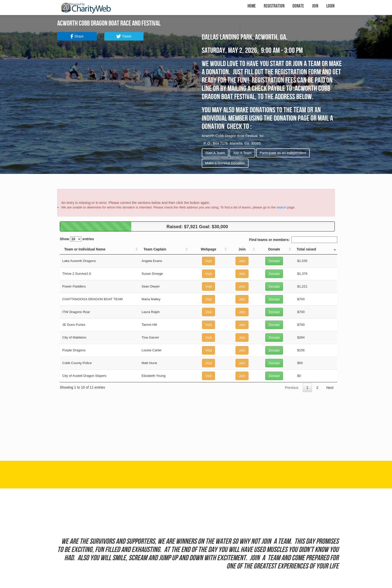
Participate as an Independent (283, 153)
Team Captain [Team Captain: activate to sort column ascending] (155, 249)
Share (77, 36)
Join (315, 6)
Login (330, 6)
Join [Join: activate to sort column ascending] (242, 249)
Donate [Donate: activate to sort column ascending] (274, 249)
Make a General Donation (225, 163)
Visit (208, 261)
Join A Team (242, 153)
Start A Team (215, 153)
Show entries (77, 239)
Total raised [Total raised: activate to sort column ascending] (306, 249)
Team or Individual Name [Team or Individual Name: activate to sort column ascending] (85, 249)
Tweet (124, 36)
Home (252, 6)
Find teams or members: (293, 240)
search (281, 207)
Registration (274, 6)
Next (330, 388)
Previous (291, 388)
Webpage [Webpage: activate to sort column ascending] (208, 249)
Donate (298, 6)
